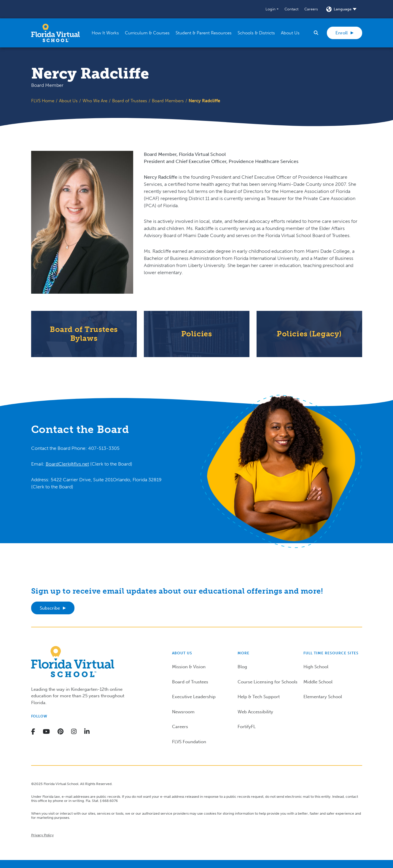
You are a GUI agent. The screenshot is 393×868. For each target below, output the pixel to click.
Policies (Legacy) (309, 334)
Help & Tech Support (259, 697)
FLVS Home (43, 101)
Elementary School (323, 697)
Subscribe (50, 608)
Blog (242, 667)
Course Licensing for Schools (268, 682)
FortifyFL (247, 727)
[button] (272, 9)
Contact (291, 9)
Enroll (342, 33)
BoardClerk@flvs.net (67, 464)
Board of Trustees (130, 101)
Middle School (318, 682)
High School (316, 667)
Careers (311, 9)
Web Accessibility (255, 712)
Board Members (168, 101)
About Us (68, 101)
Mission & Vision (189, 667)
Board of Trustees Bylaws (84, 334)
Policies (197, 334)
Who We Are (95, 101)
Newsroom (183, 712)
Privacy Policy (42, 835)
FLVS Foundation (189, 742)
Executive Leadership (194, 697)
